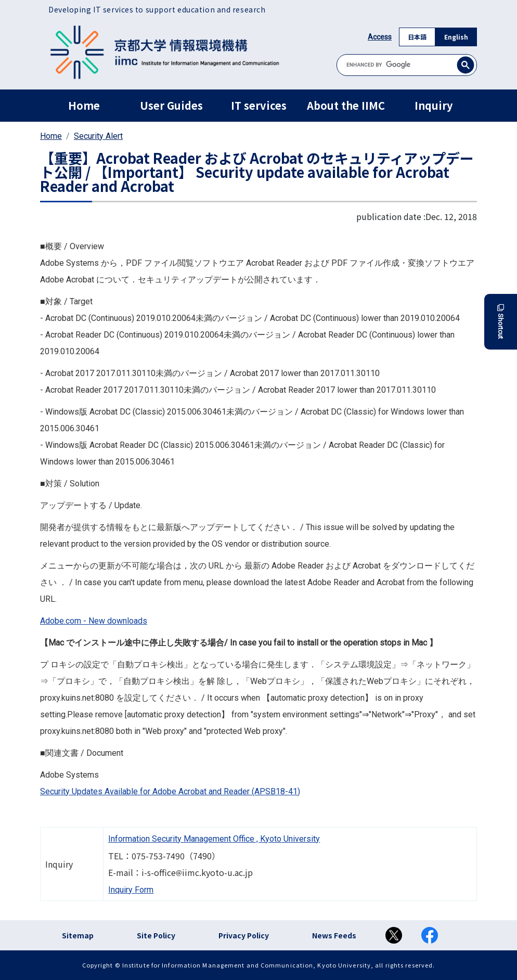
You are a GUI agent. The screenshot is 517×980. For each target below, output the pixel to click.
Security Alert (98, 136)
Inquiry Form (131, 890)
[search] (407, 65)
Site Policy (156, 935)
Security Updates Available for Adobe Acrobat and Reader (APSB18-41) (170, 791)
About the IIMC (346, 105)
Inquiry (434, 105)
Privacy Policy (244, 935)
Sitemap (78, 935)
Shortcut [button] (501, 322)
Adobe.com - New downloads (94, 621)
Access (380, 37)
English (456, 37)
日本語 (417, 37)
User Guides (171, 105)
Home (84, 105)
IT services (259, 105)
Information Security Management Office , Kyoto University (214, 839)
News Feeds (334, 935)
